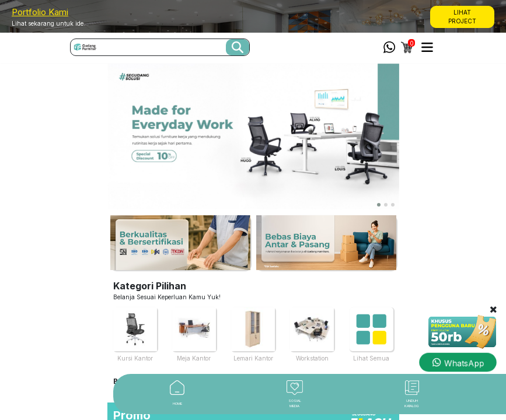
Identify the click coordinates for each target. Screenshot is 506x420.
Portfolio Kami (40, 12)
